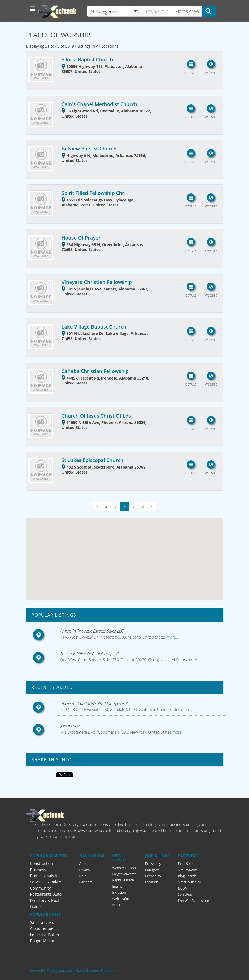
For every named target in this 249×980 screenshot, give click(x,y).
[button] (33, 9)
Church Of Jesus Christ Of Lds (96, 416)
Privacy (85, 870)
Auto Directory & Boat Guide (46, 900)
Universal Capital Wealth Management (94, 703)
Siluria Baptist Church (87, 59)
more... (172, 637)
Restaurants (41, 894)
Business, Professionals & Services (44, 876)
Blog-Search (187, 876)
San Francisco (42, 922)
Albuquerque (42, 928)
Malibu (49, 941)
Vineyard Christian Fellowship (97, 282)
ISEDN (183, 888)
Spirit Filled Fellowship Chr (93, 193)
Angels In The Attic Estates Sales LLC (92, 631)
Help (83, 876)
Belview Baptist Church (89, 149)
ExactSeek (186, 864)
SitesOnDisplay (190, 882)
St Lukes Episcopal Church (93, 460)
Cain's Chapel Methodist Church (99, 104)
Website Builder (124, 868)
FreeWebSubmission (194, 901)
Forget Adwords (124, 874)
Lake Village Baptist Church (94, 327)
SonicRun (185, 894)
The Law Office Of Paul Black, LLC (90, 654)
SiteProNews (188, 870)
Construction (42, 863)
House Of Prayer (81, 238)
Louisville (38, 935)
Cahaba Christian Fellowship (95, 371)
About (84, 864)
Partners (86, 882)
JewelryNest (70, 726)
